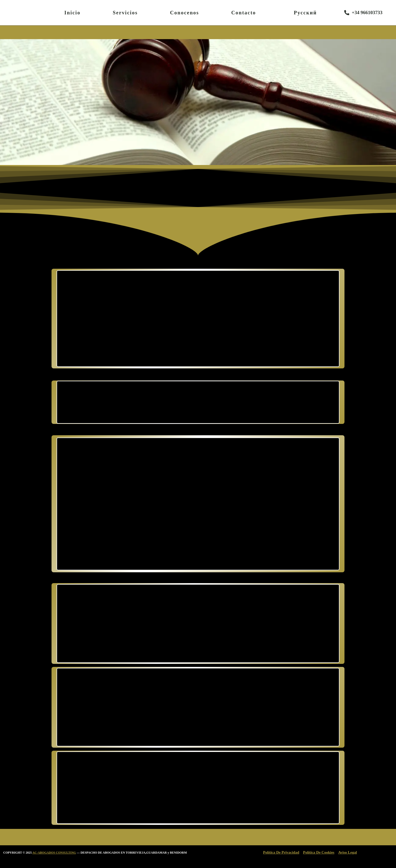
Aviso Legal (348, 852)
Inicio (72, 13)
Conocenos (184, 13)
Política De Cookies (319, 852)
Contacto (244, 13)
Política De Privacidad (281, 852)
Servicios (125, 13)
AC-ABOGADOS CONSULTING (54, 853)
